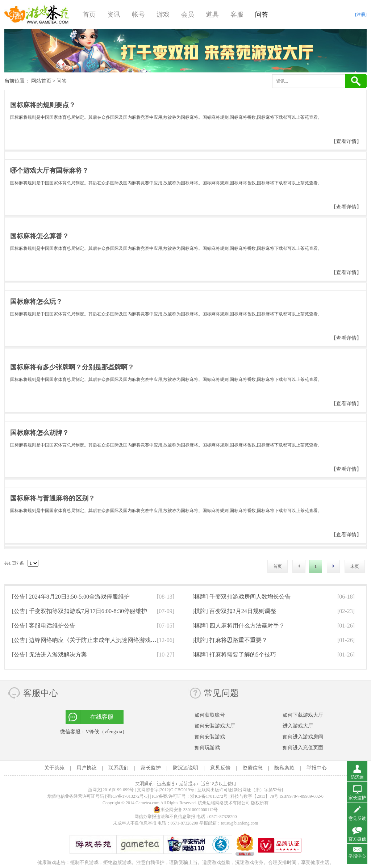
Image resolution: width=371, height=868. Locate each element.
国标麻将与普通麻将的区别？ (53, 498)
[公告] (71, 597)
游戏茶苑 (37, 14)
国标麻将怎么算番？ (39, 236)
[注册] (361, 14)
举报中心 (317, 768)
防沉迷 (357, 777)
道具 (212, 14)
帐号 (138, 14)
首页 (89, 14)
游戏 (163, 14)
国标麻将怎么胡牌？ (39, 433)
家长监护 (151, 768)
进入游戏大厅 (298, 726)
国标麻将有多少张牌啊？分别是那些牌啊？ (72, 367)
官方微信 (357, 839)
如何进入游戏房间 (303, 737)
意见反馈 (220, 768)
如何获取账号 (210, 715)
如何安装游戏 (210, 737)
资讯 (114, 14)
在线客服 (102, 717)
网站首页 (41, 81)
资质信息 (253, 768)
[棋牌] (241, 597)
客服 (237, 14)
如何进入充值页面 (303, 748)
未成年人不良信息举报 (135, 823)
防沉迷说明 (185, 768)
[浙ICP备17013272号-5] (127, 796)
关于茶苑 (54, 768)
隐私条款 (284, 768)
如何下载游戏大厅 (303, 715)
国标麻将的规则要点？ (43, 105)
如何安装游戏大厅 (215, 726)
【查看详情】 (346, 141)
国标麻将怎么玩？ (36, 302)
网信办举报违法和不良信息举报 (165, 817)
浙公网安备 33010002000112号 (186, 810)
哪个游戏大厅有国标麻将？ (49, 171)
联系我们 (118, 768)
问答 (262, 14)
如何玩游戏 (207, 748)
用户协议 (87, 768)
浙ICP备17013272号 (209, 796)
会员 (188, 14)
